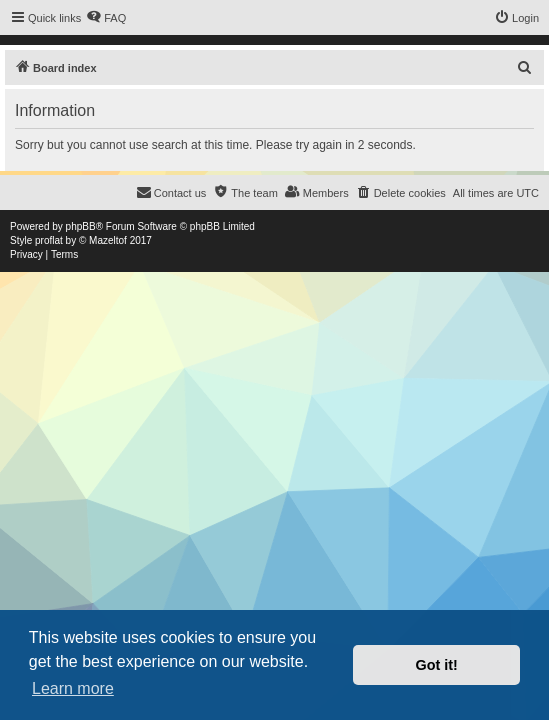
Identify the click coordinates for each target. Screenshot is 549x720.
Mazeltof (108, 240)
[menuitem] (106, 18)
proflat (49, 240)
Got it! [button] (437, 665)
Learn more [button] (73, 688)
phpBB (81, 226)
